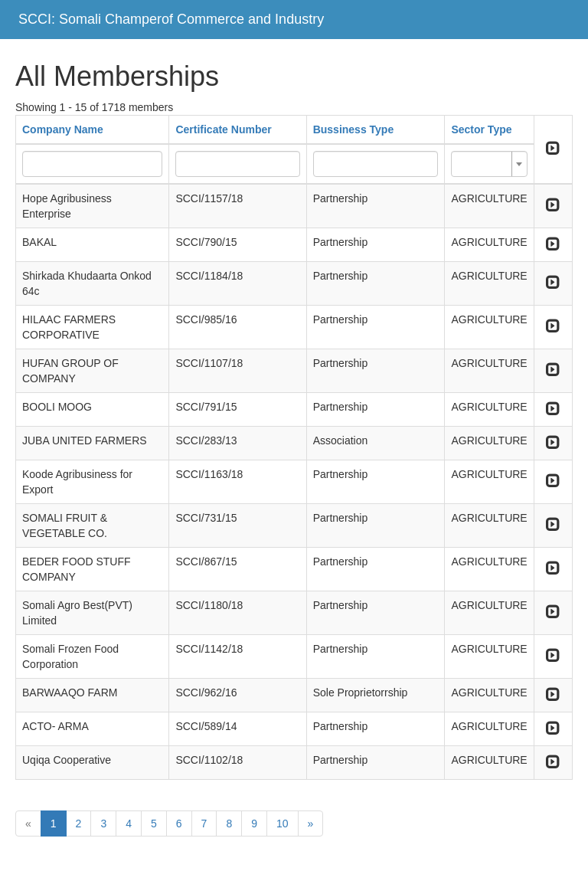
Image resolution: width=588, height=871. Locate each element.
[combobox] (489, 164)
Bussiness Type (354, 129)
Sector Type (481, 129)
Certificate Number (223, 129)
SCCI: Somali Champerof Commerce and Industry (171, 19)
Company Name (63, 129)
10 (283, 824)
